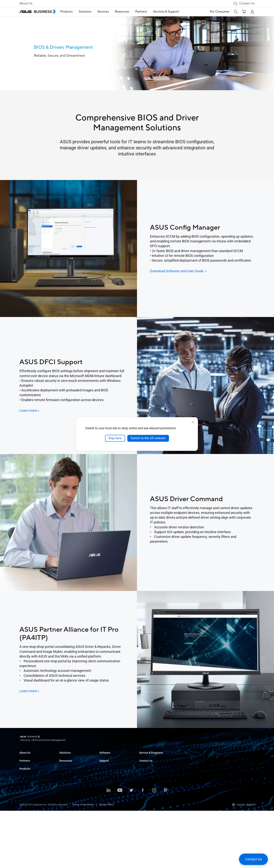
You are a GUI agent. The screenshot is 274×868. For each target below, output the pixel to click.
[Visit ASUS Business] (30, 737)
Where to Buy (27, 782)
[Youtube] (120, 848)
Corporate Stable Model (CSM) (196, 776)
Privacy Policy (106, 862)
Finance (104, 805)
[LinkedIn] (108, 848)
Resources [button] (126, 12)
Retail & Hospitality (109, 773)
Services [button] (108, 12)
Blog (142, 756)
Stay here (115, 438)
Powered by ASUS (189, 782)
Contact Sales (227, 756)
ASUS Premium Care (190, 771)
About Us (26, 3)
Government (106, 811)
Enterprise (105, 762)
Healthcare (105, 779)
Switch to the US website (148, 438)
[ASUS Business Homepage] (37, 12)
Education (105, 768)
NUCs (62, 768)
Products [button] (71, 12)
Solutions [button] (89, 12)
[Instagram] (154, 848)
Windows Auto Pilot (150, 794)
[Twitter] (131, 848)
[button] (236, 12)
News (142, 768)
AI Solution (105, 817)
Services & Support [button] (170, 12)
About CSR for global (30, 762)
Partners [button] (145, 12)
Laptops (64, 756)
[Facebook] (143, 848)
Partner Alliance (28, 776)
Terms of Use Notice (83, 862)
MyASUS (144, 788)
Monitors (64, 773)
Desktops (65, 762)
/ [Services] (47, 737)
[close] (193, 422)
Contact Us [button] (244, 4)
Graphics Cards (68, 785)
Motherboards (67, 779)
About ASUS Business (31, 756)
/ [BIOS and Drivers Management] (70, 737)
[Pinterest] (166, 848)
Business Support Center (193, 756)
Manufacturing (107, 785)
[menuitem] (71, 12)
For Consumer (220, 12)
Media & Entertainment (112, 800)
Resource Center (148, 773)
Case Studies (146, 762)
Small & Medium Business (113, 756)
